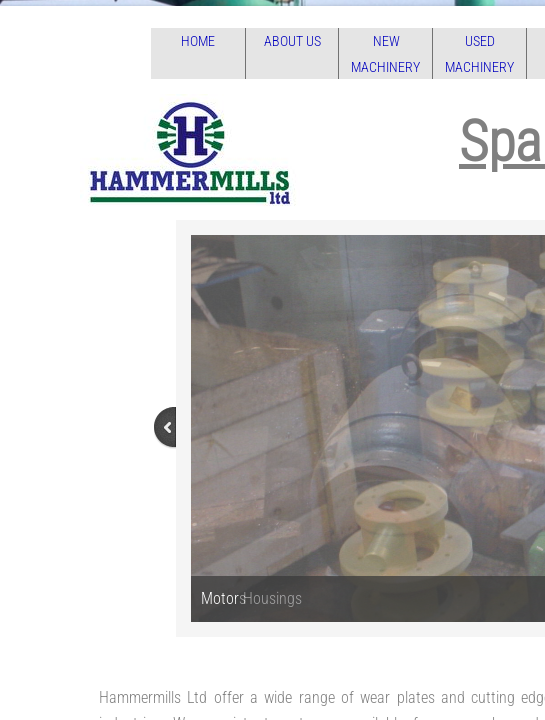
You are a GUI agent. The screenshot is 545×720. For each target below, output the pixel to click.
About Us (292, 41)
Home (198, 41)
